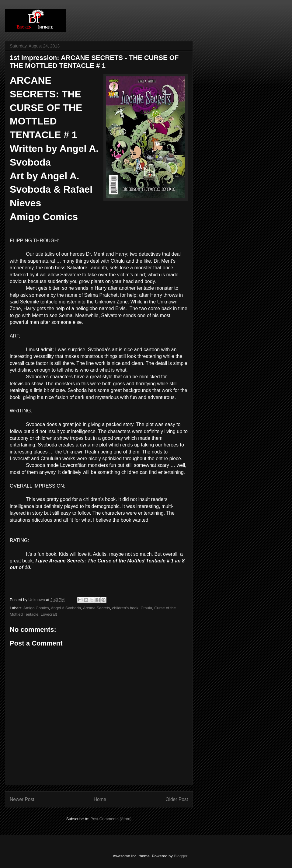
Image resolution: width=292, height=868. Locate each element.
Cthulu (146, 608)
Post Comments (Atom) (111, 819)
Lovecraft (49, 614)
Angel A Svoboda (66, 608)
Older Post (177, 799)
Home (100, 799)
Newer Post (22, 799)
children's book (125, 608)
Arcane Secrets (97, 608)
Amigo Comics (36, 608)
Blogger (180, 856)
